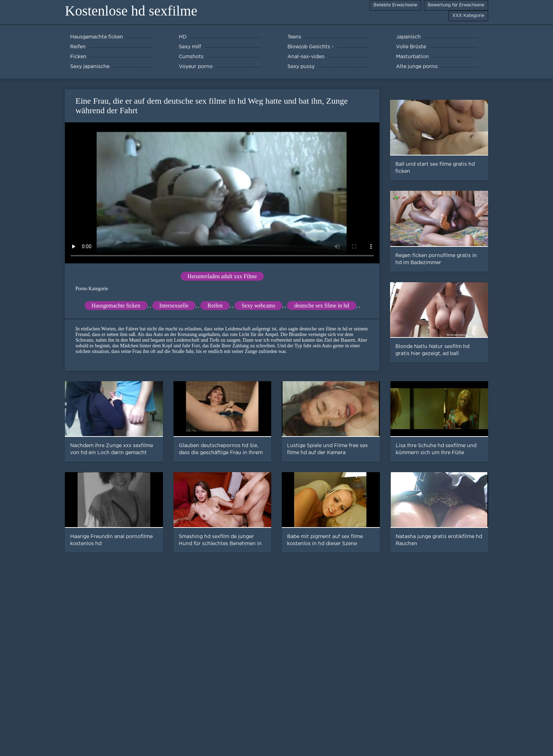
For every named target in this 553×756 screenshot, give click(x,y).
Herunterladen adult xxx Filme (222, 276)
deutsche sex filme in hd (322, 306)
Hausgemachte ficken (116, 306)
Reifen (215, 306)
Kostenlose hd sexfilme (131, 11)
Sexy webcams (259, 306)
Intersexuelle (174, 306)
